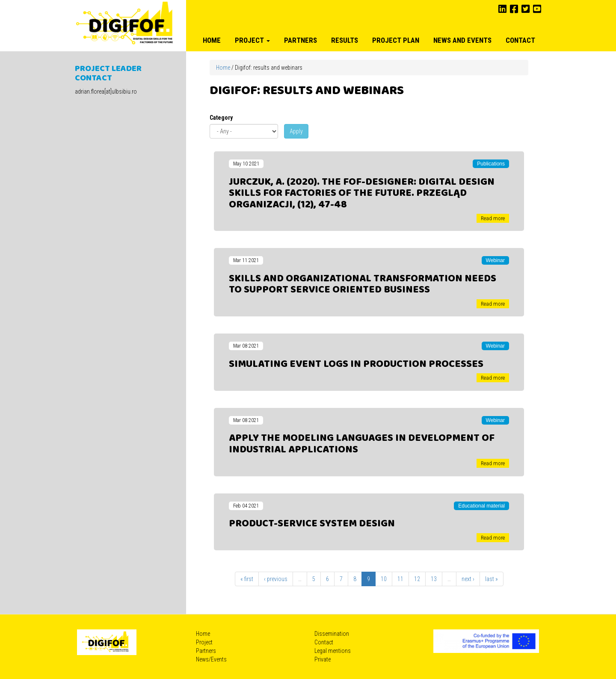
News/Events (211, 659)
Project (252, 40)
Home (212, 40)
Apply (296, 131)
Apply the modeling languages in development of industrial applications (362, 444)
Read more (493, 218)
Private (323, 659)
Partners (301, 40)
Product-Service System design (312, 524)
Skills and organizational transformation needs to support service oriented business (363, 284)
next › (468, 579)
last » (492, 579)
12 (417, 579)
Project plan (396, 40)
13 (434, 579)
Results (345, 40)
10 (384, 579)
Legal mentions (333, 651)
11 (400, 579)
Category (221, 118)
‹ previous (276, 579)
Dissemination (332, 634)
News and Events (462, 40)
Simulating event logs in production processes (356, 364)
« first (247, 579)
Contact (520, 40)
